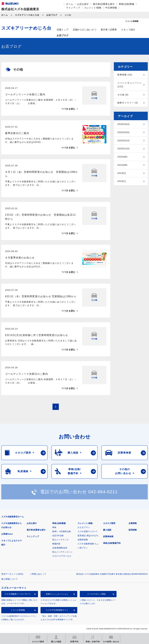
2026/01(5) (123, 149)
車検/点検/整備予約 (112, 543)
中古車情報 (111, 8)
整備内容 (56, 544)
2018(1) (122, 181)
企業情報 (133, 523)
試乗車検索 (108, 536)
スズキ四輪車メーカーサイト (18, 594)
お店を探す (83, 4)
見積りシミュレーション (57, 594)
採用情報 (133, 530)
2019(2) (122, 173)
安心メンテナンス (60, 540)
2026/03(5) (123, 132)
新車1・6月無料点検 (61, 531)
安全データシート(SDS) (12, 574)
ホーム (70, 4)
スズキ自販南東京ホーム (13, 517)
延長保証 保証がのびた (88, 536)
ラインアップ (73, 8)
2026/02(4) (123, 141)
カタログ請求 (109, 523)
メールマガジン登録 (96, 594)
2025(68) (122, 157)
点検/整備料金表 (60, 548)
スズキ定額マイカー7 (87, 531)
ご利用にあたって (38, 574)
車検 (54, 527)
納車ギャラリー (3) (128, 103)
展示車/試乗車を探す (104, 4)
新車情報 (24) (125, 75)
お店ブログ (52, 15)
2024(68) (122, 165)
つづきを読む (68, 109)
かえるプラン (84, 527)
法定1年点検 (58, 536)
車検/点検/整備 (126, 4)
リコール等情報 (18, 610)
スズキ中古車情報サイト (57, 610)
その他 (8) (123, 95)
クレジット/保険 (93, 8)
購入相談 (107, 530)
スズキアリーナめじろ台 (27, 15)
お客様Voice (7, 534)
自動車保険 (83, 540)
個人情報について (9, 579)
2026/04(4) (123, 124)
